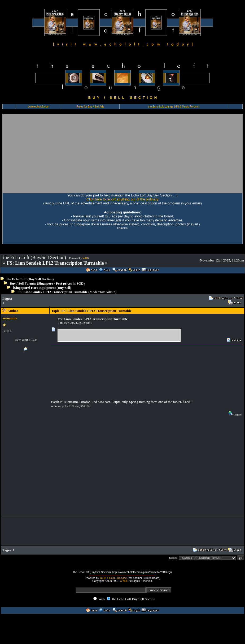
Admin (111, 292)
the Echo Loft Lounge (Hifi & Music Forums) (174, 107)
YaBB (86, 258)
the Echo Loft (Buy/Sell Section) (30, 279)
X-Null (124, 581)
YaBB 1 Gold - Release (113, 578)
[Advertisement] (52, 153)
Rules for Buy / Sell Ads (90, 107)
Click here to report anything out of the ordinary (123, 199)
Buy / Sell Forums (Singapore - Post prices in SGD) (47, 283)
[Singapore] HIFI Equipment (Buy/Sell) (42, 288)
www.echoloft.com (39, 107)
